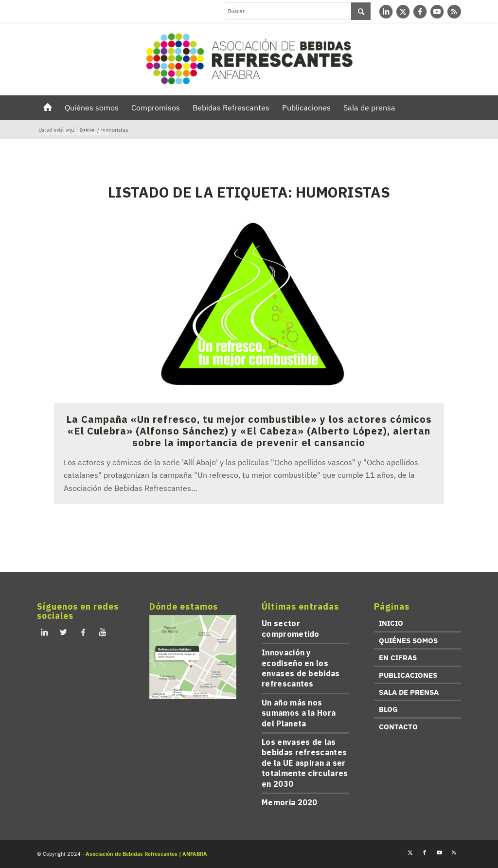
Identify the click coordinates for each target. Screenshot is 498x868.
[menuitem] (48, 108)
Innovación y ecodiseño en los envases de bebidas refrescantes (301, 668)
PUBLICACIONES (408, 675)
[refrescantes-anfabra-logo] (249, 59)
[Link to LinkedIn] (386, 12)
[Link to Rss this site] (454, 12)
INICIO (391, 623)
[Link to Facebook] (420, 12)
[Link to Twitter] (403, 12)
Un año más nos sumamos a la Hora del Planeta (299, 713)
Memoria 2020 (290, 802)
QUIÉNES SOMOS (408, 641)
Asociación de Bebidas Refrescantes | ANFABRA (146, 854)
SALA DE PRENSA (409, 692)
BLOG (388, 709)
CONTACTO (398, 727)
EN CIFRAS (398, 658)
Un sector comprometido (291, 628)
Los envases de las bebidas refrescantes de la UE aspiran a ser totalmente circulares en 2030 (305, 763)
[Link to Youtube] (437, 12)
